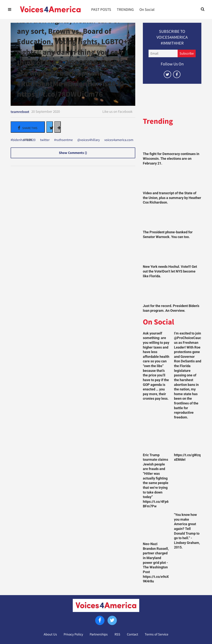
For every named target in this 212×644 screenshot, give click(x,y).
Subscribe (187, 53)
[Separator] (58, 127)
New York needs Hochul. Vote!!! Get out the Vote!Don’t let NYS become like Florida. (170, 271)
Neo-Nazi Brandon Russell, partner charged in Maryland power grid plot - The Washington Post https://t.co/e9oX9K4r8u (156, 563)
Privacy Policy (73, 634)
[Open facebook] (177, 74)
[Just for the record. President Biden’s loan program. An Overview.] (172, 292)
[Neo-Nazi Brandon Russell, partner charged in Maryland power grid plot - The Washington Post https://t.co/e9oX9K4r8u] (157, 526)
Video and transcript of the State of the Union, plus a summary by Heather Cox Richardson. (172, 198)
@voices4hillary (89, 140)
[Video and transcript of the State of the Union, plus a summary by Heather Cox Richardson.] (172, 179)
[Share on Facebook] (28, 127)
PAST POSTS (101, 9)
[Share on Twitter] (50, 127)
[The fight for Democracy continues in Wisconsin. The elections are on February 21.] (172, 140)
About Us (50, 634)
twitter (45, 140)
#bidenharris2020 (23, 140)
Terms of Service (157, 634)
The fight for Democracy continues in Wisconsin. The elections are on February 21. (171, 159)
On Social (147, 9)
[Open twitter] (167, 74)
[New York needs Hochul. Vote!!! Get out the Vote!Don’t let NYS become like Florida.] (172, 253)
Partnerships (99, 634)
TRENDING (125, 9)
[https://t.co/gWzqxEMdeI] (188, 437)
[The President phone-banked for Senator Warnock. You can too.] (172, 218)
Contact (132, 634)
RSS (117, 634)
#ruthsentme (63, 140)
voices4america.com (119, 140)
